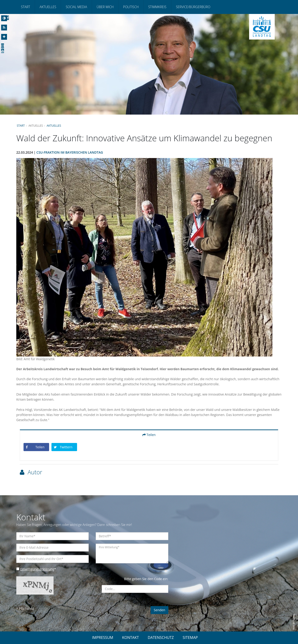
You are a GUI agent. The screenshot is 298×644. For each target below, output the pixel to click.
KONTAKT (130, 637)
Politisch (131, 7)
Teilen (149, 435)
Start (25, 7)
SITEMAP (190, 637)
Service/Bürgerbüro (193, 7)
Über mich (105, 7)
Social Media (76, 7)
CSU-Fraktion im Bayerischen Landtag (70, 152)
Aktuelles (48, 7)
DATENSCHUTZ (161, 637)
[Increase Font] (4, 37)
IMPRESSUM (103, 637)
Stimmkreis (157, 7)
